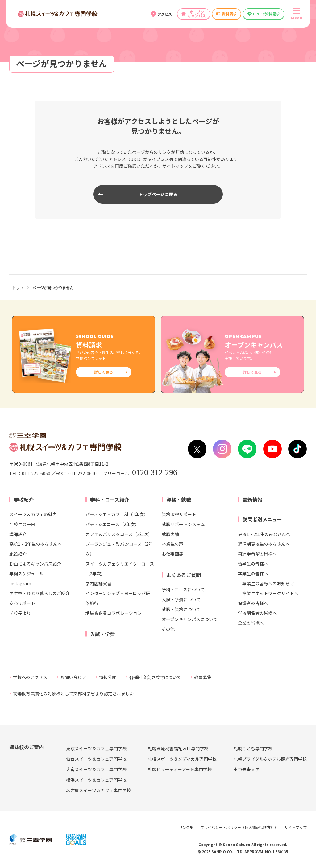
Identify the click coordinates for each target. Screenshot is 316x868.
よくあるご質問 (184, 575)
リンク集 (186, 827)
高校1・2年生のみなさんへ (35, 544)
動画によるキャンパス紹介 (35, 564)
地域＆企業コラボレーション (114, 613)
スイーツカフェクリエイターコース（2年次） (120, 569)
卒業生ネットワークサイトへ (270, 593)
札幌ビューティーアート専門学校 (180, 769)
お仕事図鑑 (173, 554)
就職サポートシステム (183, 524)
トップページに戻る (158, 194)
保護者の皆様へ (253, 603)
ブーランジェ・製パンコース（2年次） (119, 549)
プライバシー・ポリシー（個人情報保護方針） (239, 827)
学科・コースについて (183, 590)
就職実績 (170, 534)
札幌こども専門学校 (253, 748)
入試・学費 (102, 634)
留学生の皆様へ (253, 564)
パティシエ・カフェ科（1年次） (117, 514)
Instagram (20, 583)
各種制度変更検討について (155, 677)
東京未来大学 (247, 769)
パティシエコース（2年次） (112, 524)
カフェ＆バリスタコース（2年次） (119, 534)
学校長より (20, 613)
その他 (168, 629)
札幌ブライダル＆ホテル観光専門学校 (270, 759)
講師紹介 (18, 534)
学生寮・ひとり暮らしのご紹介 (39, 593)
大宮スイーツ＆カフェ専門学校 (96, 769)
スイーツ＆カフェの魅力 (33, 514)
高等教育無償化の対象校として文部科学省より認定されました (73, 693)
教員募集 (203, 677)
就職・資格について (181, 609)
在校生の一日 (22, 524)
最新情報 (252, 500)
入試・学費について (181, 599)
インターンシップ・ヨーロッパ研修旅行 (118, 598)
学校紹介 (24, 500)
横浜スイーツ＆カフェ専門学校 (96, 780)
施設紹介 (18, 554)
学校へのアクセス (30, 677)
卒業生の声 (173, 544)
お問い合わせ (73, 677)
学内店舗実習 (98, 583)
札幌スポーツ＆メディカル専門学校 (182, 759)
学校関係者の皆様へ (257, 613)
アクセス (165, 14)
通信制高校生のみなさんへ (264, 544)
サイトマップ (175, 166)
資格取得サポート (179, 514)
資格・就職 (179, 500)
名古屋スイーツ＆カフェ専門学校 (98, 790)
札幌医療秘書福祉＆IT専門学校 (178, 748)
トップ (18, 288)
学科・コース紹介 (110, 500)
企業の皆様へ (251, 623)
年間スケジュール (26, 574)
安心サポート (22, 603)
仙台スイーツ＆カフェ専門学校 (96, 759)
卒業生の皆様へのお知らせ (268, 583)
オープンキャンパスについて (190, 619)
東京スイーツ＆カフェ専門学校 (96, 748)
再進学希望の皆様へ (257, 554)
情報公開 (108, 677)
